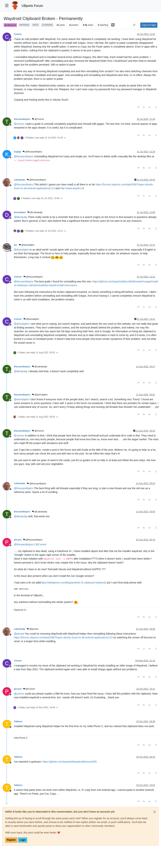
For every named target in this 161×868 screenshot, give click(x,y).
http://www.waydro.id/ (72, 188)
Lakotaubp (19, 180)
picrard (18, 540)
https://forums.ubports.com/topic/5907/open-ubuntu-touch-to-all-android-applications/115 (63, 637)
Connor (18, 34)
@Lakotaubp (35, 212)
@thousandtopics (32, 152)
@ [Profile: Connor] (41, 544)
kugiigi (17, 152)
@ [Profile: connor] (19, 124)
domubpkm (20, 212)
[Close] (155, 812)
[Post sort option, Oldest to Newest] (134, 25)
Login (23, 840)
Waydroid (10, 25)
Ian (16, 245)
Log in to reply (149, 25)
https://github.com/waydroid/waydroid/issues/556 (70, 762)
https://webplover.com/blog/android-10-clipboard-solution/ (73, 583)
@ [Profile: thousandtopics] (24, 156)
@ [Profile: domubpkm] (21, 250)
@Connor (38, 119)
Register (11, 840)
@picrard (32, 629)
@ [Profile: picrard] (19, 634)
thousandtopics (22, 119)
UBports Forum (32, 6)
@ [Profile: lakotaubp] (21, 217)
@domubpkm (27, 245)
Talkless (18, 722)
